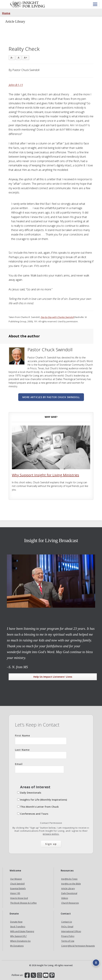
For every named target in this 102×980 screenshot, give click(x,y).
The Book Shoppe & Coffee (23, 903)
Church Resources (70, 903)
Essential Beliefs (18, 889)
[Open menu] (95, 4)
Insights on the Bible (71, 884)
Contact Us (67, 922)
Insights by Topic (69, 879)
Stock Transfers (18, 927)
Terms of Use (68, 941)
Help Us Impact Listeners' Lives (53, 677)
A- (12, 58)
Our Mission (16, 879)
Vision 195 (15, 893)
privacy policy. (51, 834)
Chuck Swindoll (17, 884)
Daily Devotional (69, 893)
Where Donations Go (20, 941)
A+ (26, 58)
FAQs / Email (67, 927)
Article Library (68, 889)
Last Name (41, 753)
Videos (65, 898)
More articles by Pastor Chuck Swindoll (51, 397)
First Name (41, 739)
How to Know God (19, 898)
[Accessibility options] (96, 963)
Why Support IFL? (18, 936)
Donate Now (16, 922)
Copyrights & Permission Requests (78, 946)
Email (39, 768)
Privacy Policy (68, 936)
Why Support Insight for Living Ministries (45, 475)
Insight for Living (28, 4)
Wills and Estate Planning (22, 931)
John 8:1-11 (16, 85)
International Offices (71, 931)
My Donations (17, 946)
